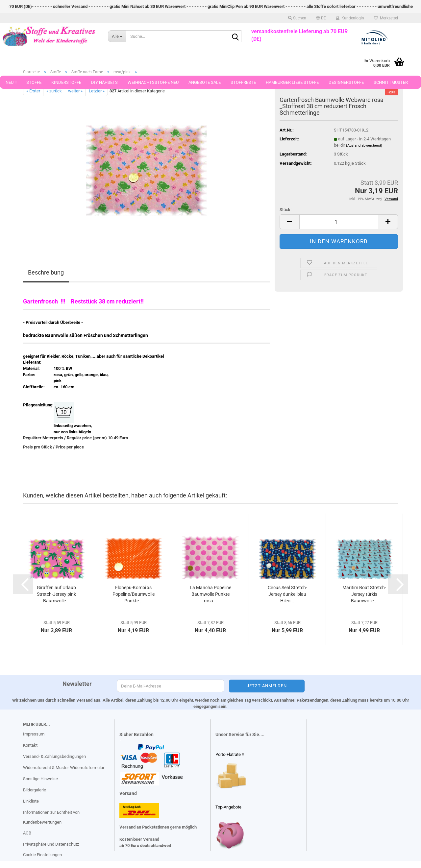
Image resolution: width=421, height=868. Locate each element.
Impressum (34, 734)
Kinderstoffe (66, 82)
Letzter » (97, 91)
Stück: (285, 210)
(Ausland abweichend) (364, 145)
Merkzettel (386, 18)
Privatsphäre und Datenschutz (51, 844)
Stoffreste (243, 82)
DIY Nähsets (104, 82)
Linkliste (31, 801)
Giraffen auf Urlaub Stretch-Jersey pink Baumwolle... (56, 594)
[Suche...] (117, 36)
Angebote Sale (205, 82)
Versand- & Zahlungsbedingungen (54, 756)
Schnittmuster (391, 82)
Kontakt (30, 745)
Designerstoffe (346, 82)
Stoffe (34, 82)
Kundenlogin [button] (350, 18)
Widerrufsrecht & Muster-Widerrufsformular (64, 768)
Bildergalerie (35, 790)
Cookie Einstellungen (42, 855)
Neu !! (11, 82)
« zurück (54, 91)
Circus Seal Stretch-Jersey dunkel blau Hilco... (287, 594)
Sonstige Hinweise (40, 779)
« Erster (33, 91)
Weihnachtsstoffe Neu (153, 82)
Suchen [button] (297, 18)
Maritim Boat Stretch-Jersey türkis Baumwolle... (364, 594)
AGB (27, 833)
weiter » (75, 91)
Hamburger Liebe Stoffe (292, 82)
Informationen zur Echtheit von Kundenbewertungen (51, 817)
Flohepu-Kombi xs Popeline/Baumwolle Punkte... (134, 594)
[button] (321, 18)
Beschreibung (46, 272)
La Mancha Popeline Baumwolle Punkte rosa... (210, 594)
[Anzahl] (339, 222)
